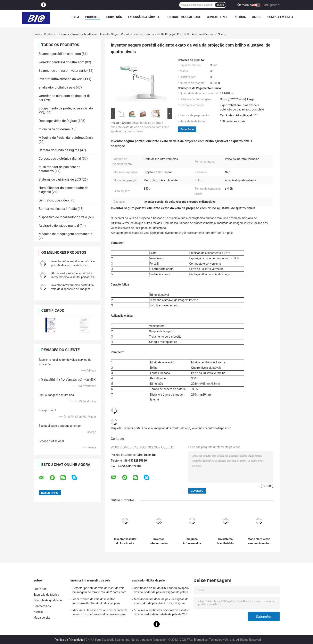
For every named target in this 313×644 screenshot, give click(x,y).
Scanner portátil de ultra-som (60, 54)
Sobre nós (114, 17)
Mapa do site (42, 618)
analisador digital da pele (57, 87)
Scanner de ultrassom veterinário (63, 71)
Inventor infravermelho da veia (78, 34)
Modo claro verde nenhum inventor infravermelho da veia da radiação (259, 541)
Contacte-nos (218, 17)
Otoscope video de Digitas (58, 121)
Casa (76, 17)
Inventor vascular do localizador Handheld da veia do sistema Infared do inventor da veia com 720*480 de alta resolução (125, 541)
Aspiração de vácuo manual (59, 226)
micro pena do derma (54, 129)
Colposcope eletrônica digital (60, 159)
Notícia (240, 17)
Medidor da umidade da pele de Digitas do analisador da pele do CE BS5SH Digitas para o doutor (161, 602)
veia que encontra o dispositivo (211, 428)
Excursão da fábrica (144, 17)
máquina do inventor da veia (172, 428)
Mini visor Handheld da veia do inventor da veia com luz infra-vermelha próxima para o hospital (100, 613)
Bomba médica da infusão (58, 209)
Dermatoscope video (54, 200)
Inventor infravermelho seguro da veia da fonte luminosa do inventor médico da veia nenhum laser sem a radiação (159, 541)
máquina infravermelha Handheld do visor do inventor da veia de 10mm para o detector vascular (192, 541)
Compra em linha (280, 17)
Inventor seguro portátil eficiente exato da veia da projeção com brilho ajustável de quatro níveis (140, 127)
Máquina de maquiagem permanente (66, 234)
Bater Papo (187, 129)
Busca (220, 5)
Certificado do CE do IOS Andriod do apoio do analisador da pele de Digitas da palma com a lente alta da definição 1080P (161, 591)
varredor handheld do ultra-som (61, 62)
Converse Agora (248, 5)
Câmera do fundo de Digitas (59, 150)
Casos (257, 17)
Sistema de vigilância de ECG (60, 179)
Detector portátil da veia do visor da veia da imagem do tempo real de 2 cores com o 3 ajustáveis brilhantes (99, 591)
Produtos (93, 17)
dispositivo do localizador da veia (63, 217)
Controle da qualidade (183, 17)
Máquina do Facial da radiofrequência (66, 138)
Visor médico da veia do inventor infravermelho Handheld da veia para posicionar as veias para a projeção (96, 602)
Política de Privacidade (69, 640)
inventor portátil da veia (138, 428)
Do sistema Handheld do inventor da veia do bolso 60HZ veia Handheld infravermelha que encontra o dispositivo (226, 541)
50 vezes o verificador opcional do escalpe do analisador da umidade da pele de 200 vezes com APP (162, 613)
